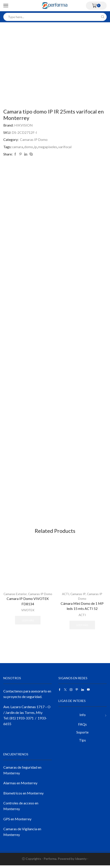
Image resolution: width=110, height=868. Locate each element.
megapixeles (48, 147)
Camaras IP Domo (34, 139)
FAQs (82, 727)
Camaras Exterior (19, 596)
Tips (82, 743)
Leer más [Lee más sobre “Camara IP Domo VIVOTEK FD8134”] (28, 627)
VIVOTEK (28, 617)
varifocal (65, 147)
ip (36, 147)
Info (83, 717)
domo (29, 147)
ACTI (65, 596)
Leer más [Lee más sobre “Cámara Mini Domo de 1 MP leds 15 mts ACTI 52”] (82, 627)
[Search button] (103, 17)
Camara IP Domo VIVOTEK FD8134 (28, 608)
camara (18, 147)
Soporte (82, 735)
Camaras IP (78, 596)
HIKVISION (23, 125)
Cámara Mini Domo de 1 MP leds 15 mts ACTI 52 (82, 608)
